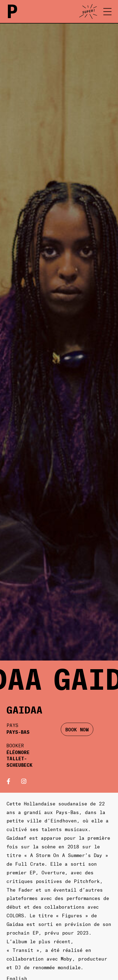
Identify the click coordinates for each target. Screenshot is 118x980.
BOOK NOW (77, 729)
